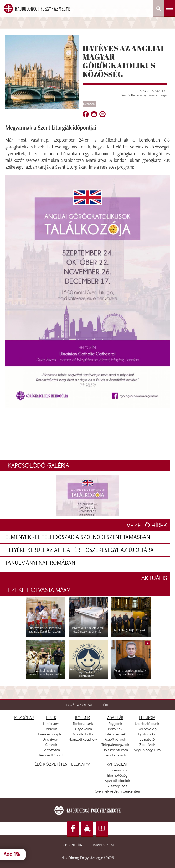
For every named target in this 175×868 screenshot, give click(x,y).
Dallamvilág (147, 729)
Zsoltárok (147, 745)
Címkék (51, 745)
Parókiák (115, 729)
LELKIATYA (81, 764)
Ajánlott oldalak (117, 781)
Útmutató (147, 739)
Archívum (51, 739)
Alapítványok (115, 739)
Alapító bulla (83, 734)
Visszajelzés (117, 786)
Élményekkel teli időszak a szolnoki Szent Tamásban (78, 537)
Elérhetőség (117, 775)
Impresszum (103, 845)
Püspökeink (83, 729)
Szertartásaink (147, 724)
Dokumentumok (115, 750)
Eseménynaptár (51, 734)
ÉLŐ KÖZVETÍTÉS (51, 764)
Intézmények (115, 734)
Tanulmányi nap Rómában (40, 563)
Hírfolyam (51, 724)
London (89, 104)
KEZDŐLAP (24, 718)
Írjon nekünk (73, 845)
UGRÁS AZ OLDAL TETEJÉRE (88, 705)
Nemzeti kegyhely (83, 739)
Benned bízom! (51, 755)
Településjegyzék (115, 745)
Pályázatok (51, 750)
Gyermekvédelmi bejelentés (117, 791)
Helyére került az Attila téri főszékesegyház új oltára (79, 550)
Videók (51, 729)
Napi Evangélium (147, 750)
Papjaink (115, 724)
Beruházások (115, 755)
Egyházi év (147, 734)
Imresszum (118, 770)
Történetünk (83, 724)
